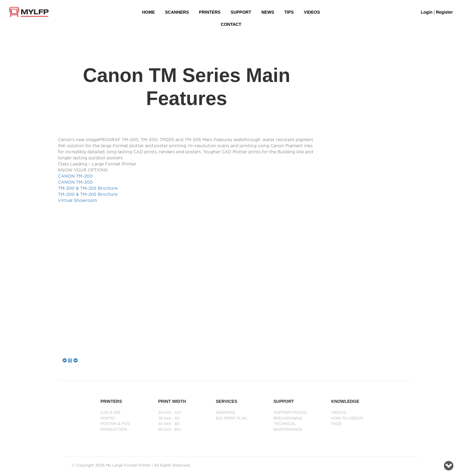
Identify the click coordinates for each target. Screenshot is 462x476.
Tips (289, 12)
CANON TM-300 (75, 182)
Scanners (177, 12)
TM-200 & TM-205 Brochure (88, 189)
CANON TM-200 (75, 176)
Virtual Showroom (77, 201)
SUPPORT (241, 12)
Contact (231, 24)
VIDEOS (312, 12)
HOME (148, 12)
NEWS (268, 12)
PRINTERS (210, 12)
